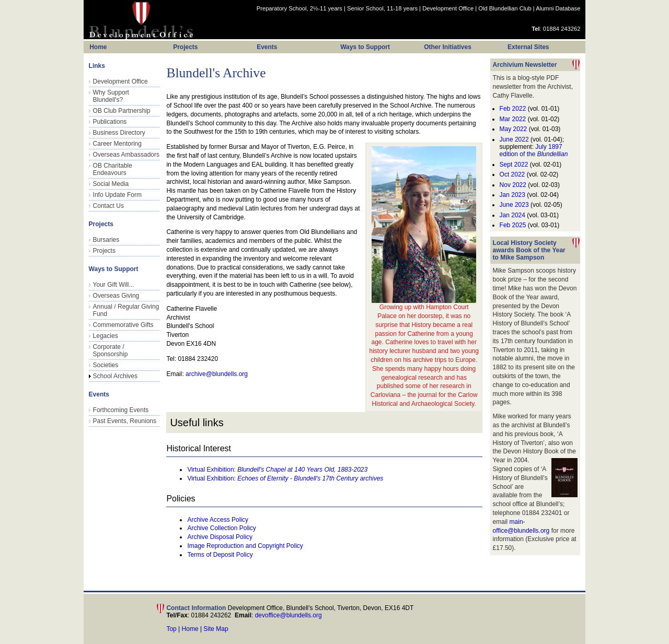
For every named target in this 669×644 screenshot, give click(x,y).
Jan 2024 (512, 215)
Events (267, 47)
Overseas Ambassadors (126, 155)
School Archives (115, 376)
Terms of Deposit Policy (220, 555)
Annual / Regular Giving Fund (126, 310)
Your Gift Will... (114, 285)
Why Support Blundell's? (111, 96)
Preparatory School (299, 8)
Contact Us (108, 206)
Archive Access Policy (218, 520)
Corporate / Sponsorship (111, 350)
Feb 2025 (513, 225)
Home (190, 629)
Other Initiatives (448, 47)
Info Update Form (117, 195)
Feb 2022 (513, 109)
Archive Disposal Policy (220, 537)
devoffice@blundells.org (289, 615)
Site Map (216, 629)
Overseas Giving (116, 296)
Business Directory (119, 133)
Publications (110, 122)
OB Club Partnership (122, 111)
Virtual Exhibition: (277, 470)
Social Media (111, 184)
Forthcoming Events (121, 410)
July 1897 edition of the (534, 150)
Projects (104, 251)
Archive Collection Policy (221, 528)
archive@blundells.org (217, 374)
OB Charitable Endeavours (113, 169)
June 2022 (514, 139)
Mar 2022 (513, 119)
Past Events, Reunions (125, 421)
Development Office (448, 8)
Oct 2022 (512, 174)
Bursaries (106, 240)
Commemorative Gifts (123, 325)
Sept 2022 (514, 165)
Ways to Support (365, 47)
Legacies (106, 336)
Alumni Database (558, 8)
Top (171, 629)
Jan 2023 (514, 195)
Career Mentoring (117, 144)
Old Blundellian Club (505, 8)
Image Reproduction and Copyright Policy (245, 546)
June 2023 (514, 205)
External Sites (528, 47)
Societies (106, 365)
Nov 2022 (513, 185)
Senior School (382, 8)
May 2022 (514, 129)
